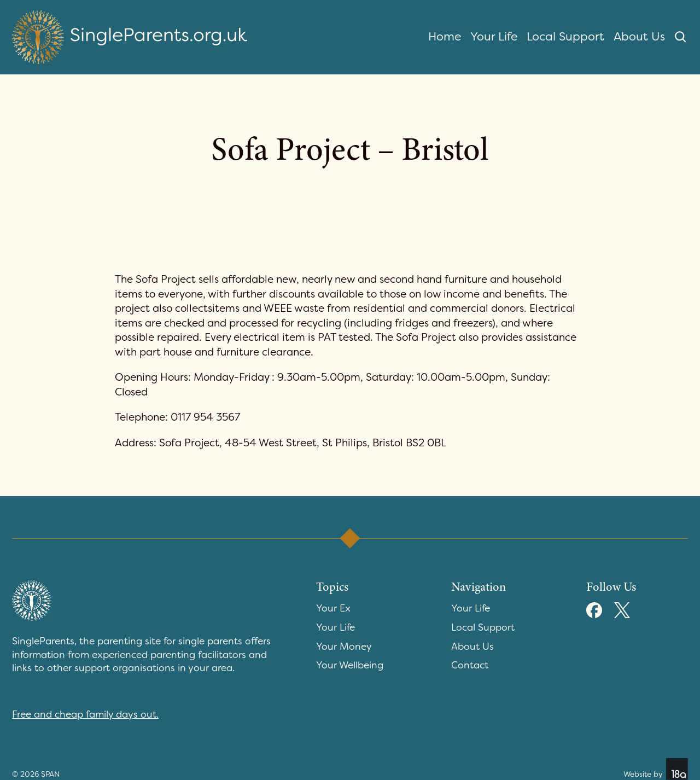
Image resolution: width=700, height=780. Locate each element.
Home (445, 37)
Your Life (494, 37)
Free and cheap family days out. (85, 715)
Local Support (565, 37)
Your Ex (333, 609)
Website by (656, 769)
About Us (639, 37)
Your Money (344, 647)
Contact (470, 665)
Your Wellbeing (350, 665)
